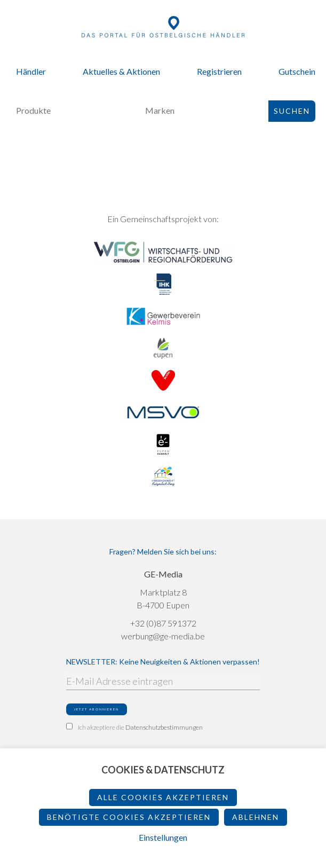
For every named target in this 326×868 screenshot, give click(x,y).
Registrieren (219, 71)
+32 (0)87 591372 (163, 623)
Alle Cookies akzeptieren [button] (163, 797)
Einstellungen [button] (163, 837)
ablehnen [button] (256, 817)
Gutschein (297, 71)
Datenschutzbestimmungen (164, 727)
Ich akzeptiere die (134, 727)
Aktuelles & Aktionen (121, 71)
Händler (31, 71)
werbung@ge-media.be (163, 636)
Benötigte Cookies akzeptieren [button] (129, 817)
